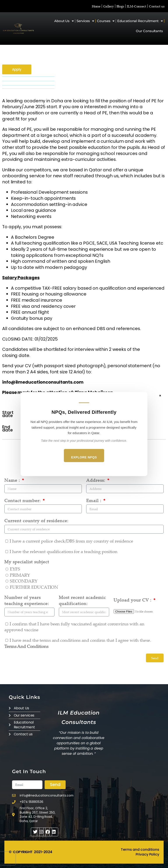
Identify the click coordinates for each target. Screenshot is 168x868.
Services (85, 21)
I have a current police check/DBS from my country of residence (71, 541)
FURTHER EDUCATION (34, 587)
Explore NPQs (84, 457)
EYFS (15, 569)
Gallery (108, 6)
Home (96, 6)
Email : (94, 500)
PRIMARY (20, 575)
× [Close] (160, 395)
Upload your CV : (133, 600)
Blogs (120, 6)
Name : (13, 480)
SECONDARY (24, 581)
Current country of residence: (36, 521)
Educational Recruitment (140, 21)
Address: (96, 480)
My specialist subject (27, 562)
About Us (64, 21)
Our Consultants (149, 31)
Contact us (157, 6)
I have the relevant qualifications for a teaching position (64, 551)
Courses (106, 21)
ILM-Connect (136, 6)
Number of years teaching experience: (27, 600)
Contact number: (23, 500)
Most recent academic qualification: (82, 600)
